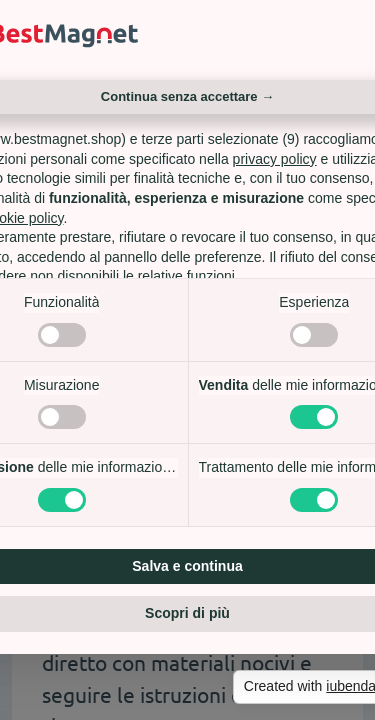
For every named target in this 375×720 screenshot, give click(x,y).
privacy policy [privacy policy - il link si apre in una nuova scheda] (275, 159)
